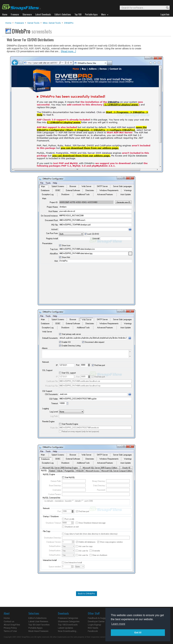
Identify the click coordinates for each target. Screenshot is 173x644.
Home (8, 23)
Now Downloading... (68, 631)
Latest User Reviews (38, 621)
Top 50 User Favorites (39, 625)
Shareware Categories (69, 621)
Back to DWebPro (86, 594)
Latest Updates (65, 628)
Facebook (93, 631)
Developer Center (96, 621)
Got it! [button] (138, 633)
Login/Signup (95, 625)
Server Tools (33, 23)
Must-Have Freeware (38, 631)
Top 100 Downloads (68, 625)
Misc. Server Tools (52, 23)
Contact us (9, 621)
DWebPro (69, 23)
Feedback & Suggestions (100, 618)
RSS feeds (93, 628)
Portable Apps (35, 628)
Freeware (19, 23)
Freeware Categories (68, 618)
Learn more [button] (118, 624)
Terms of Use (10, 631)
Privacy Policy (10, 628)
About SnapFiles (12, 625)
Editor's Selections (37, 618)
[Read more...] (69, 51)
